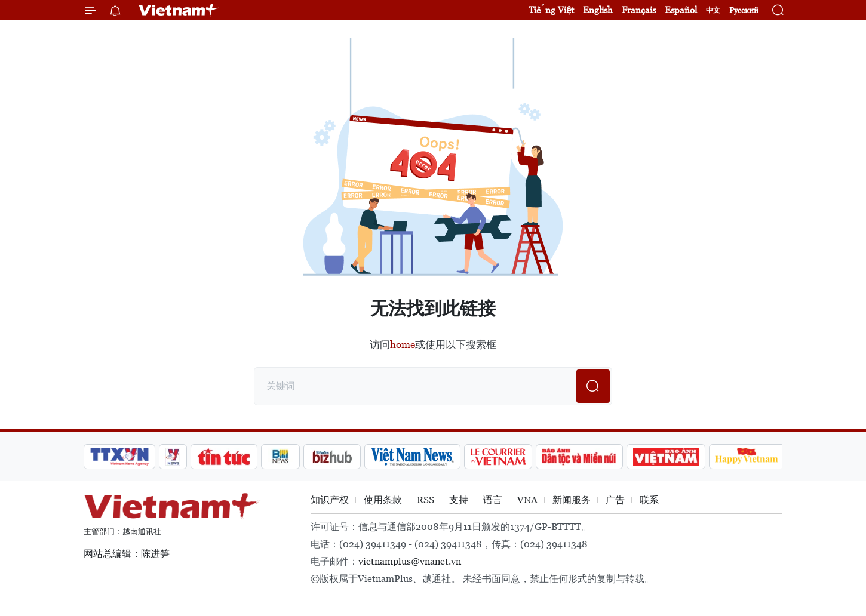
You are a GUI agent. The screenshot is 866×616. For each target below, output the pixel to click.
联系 (649, 500)
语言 (493, 500)
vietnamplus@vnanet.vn (410, 561)
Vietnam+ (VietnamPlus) (179, 10)
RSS (426, 500)
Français (639, 10)
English (598, 10)
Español (681, 10)
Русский (744, 10)
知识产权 (330, 500)
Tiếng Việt (551, 10)
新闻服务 (572, 500)
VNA (527, 500)
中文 (713, 10)
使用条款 (383, 500)
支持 (459, 500)
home (403, 344)
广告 (615, 500)
